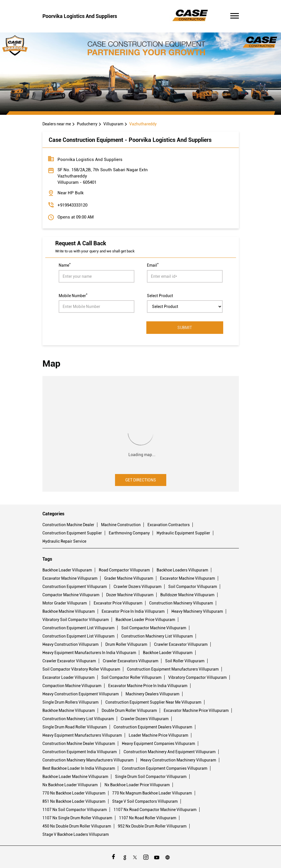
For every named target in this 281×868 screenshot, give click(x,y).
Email (153, 265)
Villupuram (113, 124)
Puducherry (87, 124)
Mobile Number (73, 295)
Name (65, 265)
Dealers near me (57, 124)
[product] (185, 307)
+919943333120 (72, 205)
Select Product (160, 295)
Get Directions (141, 480)
